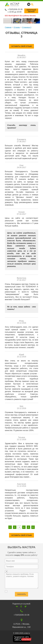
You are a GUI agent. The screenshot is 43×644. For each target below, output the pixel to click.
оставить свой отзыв (22, 46)
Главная (8, 27)
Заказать (21, 593)
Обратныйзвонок (31, 11)
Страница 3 (27, 27)
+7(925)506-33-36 (15, 9)
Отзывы (17, 27)
